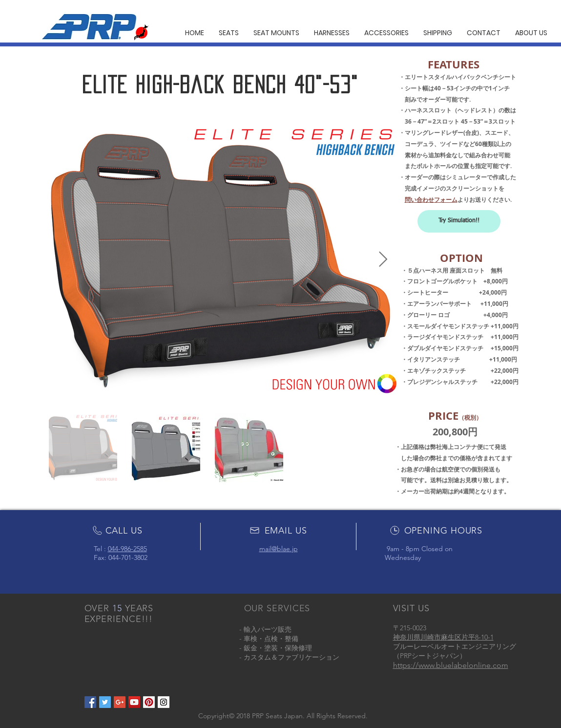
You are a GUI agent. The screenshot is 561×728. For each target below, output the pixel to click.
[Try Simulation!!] (459, 221)
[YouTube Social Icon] (134, 702)
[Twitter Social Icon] (105, 702)
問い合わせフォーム (431, 200)
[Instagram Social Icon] (164, 702)
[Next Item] (383, 260)
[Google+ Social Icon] (120, 702)
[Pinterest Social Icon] (149, 702)
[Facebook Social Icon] (90, 702)
